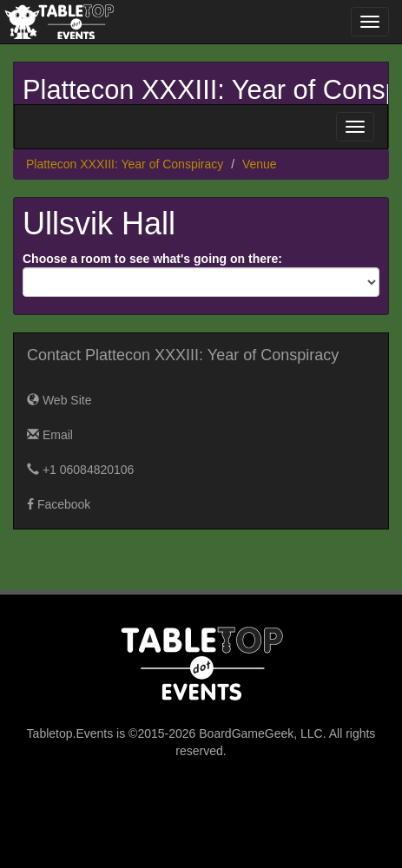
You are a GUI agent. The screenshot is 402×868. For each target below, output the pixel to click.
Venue (260, 164)
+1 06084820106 (80, 470)
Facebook (59, 504)
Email (50, 435)
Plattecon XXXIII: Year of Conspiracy (125, 164)
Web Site (59, 400)
